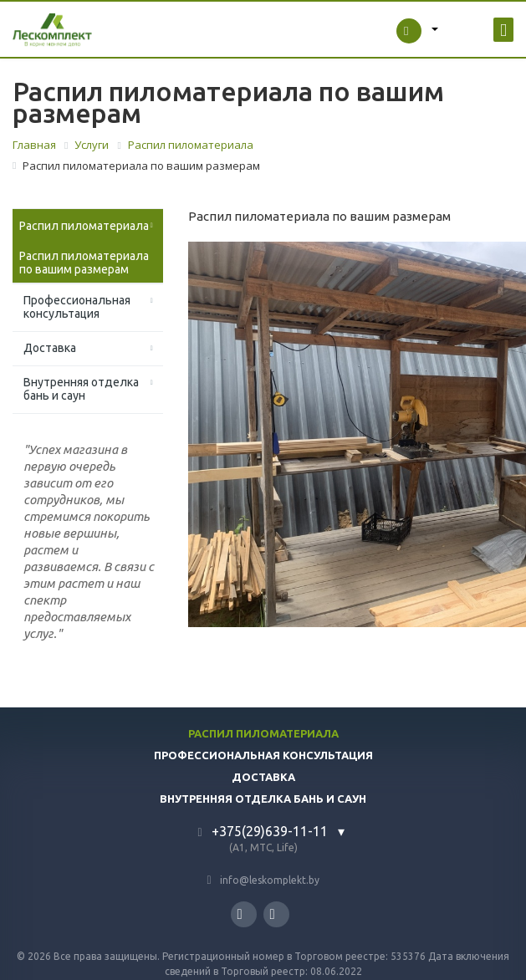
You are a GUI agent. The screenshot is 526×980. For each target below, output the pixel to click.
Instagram (240, 914)
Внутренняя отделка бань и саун (81, 389)
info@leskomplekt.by (270, 880)
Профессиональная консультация (77, 307)
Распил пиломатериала (84, 226)
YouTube (273, 914)
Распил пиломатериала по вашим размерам (84, 263)
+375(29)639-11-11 (270, 831)
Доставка (50, 348)
